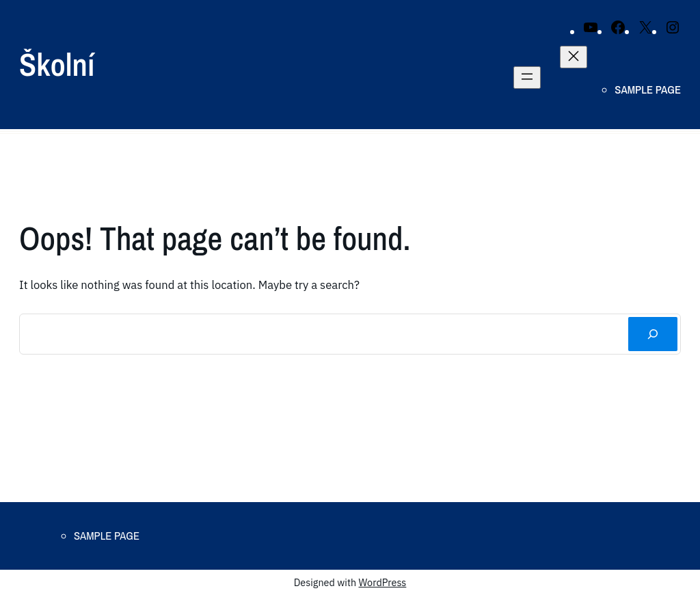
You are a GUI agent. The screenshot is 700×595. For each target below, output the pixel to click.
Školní (57, 64)
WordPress (383, 582)
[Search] (653, 334)
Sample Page (648, 89)
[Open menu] (527, 78)
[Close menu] (574, 57)
